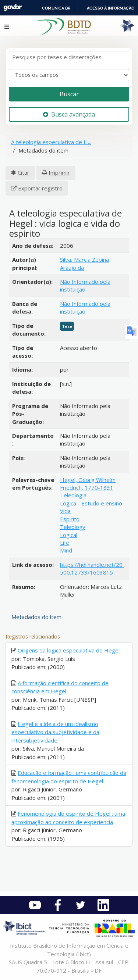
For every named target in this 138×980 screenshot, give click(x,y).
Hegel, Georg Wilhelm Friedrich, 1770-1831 (88, 484)
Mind (66, 550)
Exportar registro (40, 188)
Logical (69, 535)
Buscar (69, 94)
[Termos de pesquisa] (69, 57)
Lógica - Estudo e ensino (91, 503)
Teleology (73, 527)
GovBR (13, 8)
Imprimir (59, 172)
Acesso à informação (111, 8)
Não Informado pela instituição (85, 285)
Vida (65, 511)
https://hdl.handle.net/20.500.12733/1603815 (92, 568)
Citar (24, 172)
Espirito (70, 519)
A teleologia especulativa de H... (51, 142)
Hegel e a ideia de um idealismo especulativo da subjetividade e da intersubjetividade (55, 732)
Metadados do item (36, 617)
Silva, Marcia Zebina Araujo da (84, 263)
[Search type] (69, 75)
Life (65, 543)
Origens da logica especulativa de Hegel (69, 650)
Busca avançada (69, 114)
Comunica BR (56, 8)
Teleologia (73, 495)
